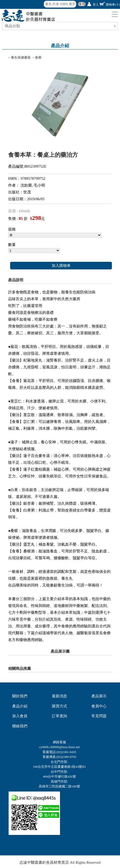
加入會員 (20, 716)
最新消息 (59, 696)
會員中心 (99, 706)
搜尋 (82, 4)
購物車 (113, 5)
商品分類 (13, 26)
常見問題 (99, 716)
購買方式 (59, 706)
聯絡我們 (20, 726)
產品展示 (99, 696)
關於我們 (20, 696)
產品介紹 (20, 706)
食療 (38, 57)
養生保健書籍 (21, 57)
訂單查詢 (59, 716)
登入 (96, 5)
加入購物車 (61, 266)
